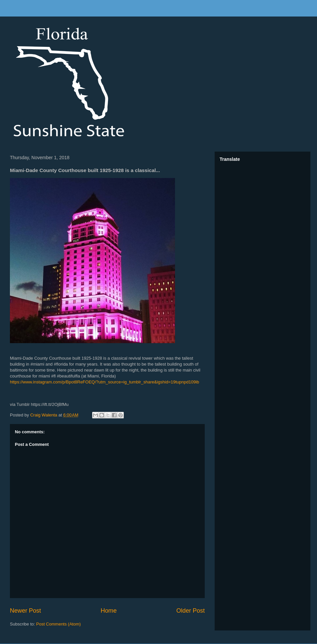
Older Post (191, 611)
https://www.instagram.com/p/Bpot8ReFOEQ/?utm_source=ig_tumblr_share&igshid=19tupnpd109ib (105, 382)
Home (109, 611)
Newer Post (25, 611)
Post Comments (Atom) (59, 624)
